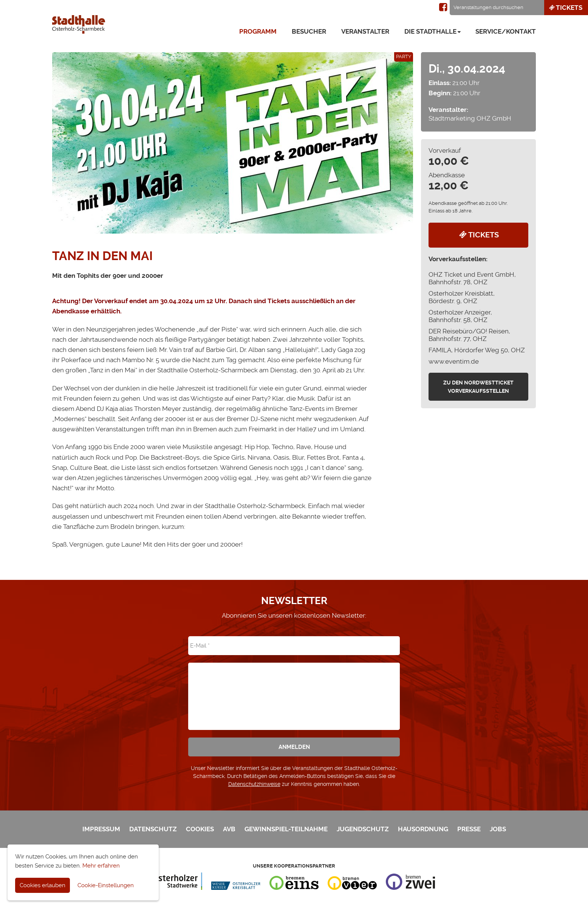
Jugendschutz (363, 829)
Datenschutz (153, 829)
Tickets (565, 8)
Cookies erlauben (43, 885)
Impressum (101, 829)
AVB (229, 829)
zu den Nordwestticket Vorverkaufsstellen (478, 387)
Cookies (200, 829)
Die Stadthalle (430, 31)
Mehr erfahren (101, 866)
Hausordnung (423, 829)
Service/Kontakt (506, 31)
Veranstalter (365, 31)
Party (404, 57)
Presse (469, 829)
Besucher (309, 31)
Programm (258, 31)
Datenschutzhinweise (254, 784)
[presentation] (294, 691)
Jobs (498, 829)
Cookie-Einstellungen (106, 885)
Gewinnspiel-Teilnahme (286, 829)
